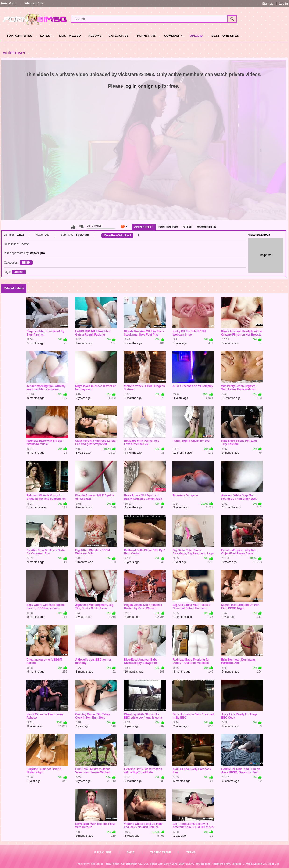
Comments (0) (206, 227)
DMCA (131, 852)
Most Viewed (70, 36)
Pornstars (146, 36)
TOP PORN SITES (20, 36)
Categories (119, 36)
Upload (196, 36)
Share (187, 227)
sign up (152, 86)
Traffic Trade (161, 852)
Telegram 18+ (34, 3)
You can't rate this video (73, 227)
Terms (191, 852)
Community (173, 36)
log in (130, 86)
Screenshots (168, 227)
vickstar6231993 (259, 235)
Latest (46, 36)
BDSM (26, 263)
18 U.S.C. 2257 (102, 852)
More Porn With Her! (117, 235)
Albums (95, 36)
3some (19, 272)
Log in (283, 4)
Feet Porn (8, 3)
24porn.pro (38, 253)
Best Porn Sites (225, 36)
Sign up (267, 4)
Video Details (144, 227)
